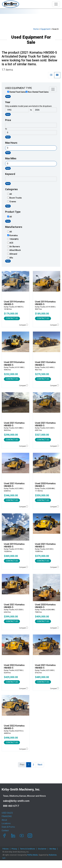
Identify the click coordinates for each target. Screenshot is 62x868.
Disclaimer (42, 849)
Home (36, 29)
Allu (10, 258)
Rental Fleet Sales (16, 92)
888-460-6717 (11, 806)
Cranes (12, 202)
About (4, 820)
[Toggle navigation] (56, 4)
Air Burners (14, 247)
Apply (8, 96)
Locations (6, 823)
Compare (23, 325)
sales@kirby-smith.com (16, 801)
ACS (10, 243)
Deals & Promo (8, 827)
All (10, 194)
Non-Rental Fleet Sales (37, 92)
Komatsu (12, 235)
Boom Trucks (14, 198)
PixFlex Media (33, 855)
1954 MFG (13, 239)
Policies (6, 849)
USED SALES (7, 813)
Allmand (12, 254)
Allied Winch (14, 250)
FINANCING (7, 816)
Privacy (14, 849)
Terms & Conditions (28, 849)
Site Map (53, 849)
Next (40, 765)
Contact (5, 830)
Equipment (45, 29)
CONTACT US (12, 318)
